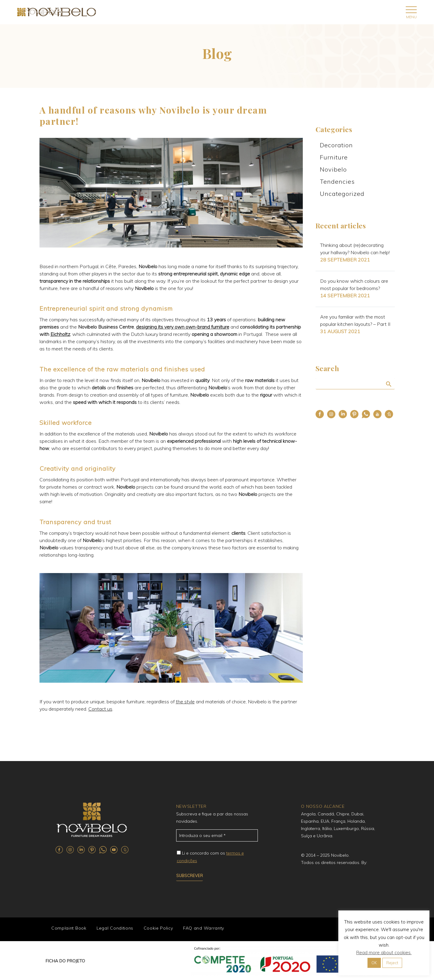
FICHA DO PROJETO (65, 960)
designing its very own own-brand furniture (183, 327)
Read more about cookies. (384, 953)
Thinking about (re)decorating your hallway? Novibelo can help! (355, 249)
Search (388, 384)
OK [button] (374, 963)
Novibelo (333, 169)
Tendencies (337, 181)
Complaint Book (68, 929)
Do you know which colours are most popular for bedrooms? (354, 285)
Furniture (334, 157)
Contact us (100, 709)
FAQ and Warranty (201, 929)
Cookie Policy (156, 929)
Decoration (336, 145)
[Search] (355, 384)
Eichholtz (60, 334)
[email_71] (217, 835)
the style (185, 702)
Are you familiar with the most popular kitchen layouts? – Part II (355, 320)
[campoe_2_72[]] (179, 853)
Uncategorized (342, 194)
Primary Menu (411, 10)
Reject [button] (392, 963)
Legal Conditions (113, 929)
